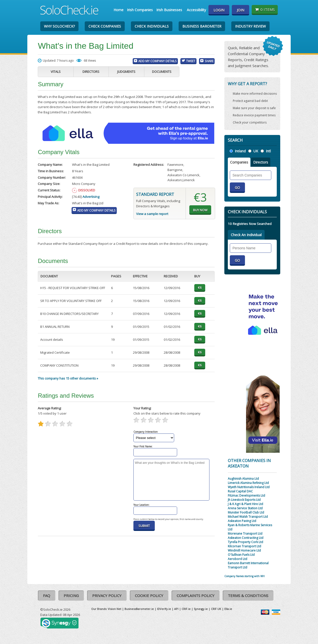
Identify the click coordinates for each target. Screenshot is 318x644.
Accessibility (196, 10)
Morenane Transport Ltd (245, 534)
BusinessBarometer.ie (139, 609)
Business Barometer (202, 26)
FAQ (47, 596)
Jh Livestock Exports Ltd (244, 500)
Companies (239, 162)
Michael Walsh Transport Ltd (248, 517)
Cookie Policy (149, 596)
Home (119, 10)
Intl (268, 151)
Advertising (91, 197)
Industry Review (250, 26)
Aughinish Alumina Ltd (243, 479)
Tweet (191, 61)
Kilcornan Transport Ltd (244, 546)
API (176, 609)
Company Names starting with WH (244, 576)
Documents (162, 72)
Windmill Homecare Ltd (244, 550)
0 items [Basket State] (265, 9)
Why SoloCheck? (59, 26)
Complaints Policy (196, 596)
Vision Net (115, 609)
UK (256, 151)
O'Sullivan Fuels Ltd (241, 555)
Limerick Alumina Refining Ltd (248, 483)
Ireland (240, 151)
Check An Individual (246, 235)
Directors (91, 72)
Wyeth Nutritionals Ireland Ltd (249, 487)
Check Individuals (152, 26)
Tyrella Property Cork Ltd (245, 542)
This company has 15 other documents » (68, 378)
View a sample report (152, 214)
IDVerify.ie (164, 609)
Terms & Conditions (248, 596)
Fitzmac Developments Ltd (246, 495)
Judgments (126, 72)
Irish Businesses (169, 10)
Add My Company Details (158, 61)
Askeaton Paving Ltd (242, 521)
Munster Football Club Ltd (246, 512)
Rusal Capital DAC (240, 491)
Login (219, 10)
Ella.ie (228, 609)
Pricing (71, 596)
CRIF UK (216, 609)
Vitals (56, 72)
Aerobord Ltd (238, 559)
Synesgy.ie (201, 609)
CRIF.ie (186, 609)
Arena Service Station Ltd (245, 508)
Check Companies (105, 26)
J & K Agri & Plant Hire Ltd (245, 504)
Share (209, 61)
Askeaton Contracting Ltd (246, 538)
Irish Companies (140, 10)
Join (240, 10)
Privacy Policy (107, 596)
